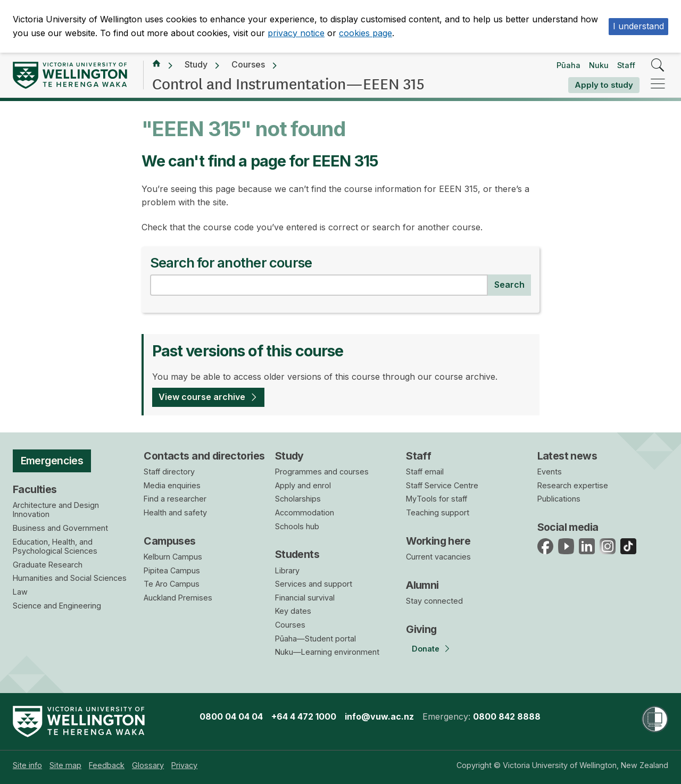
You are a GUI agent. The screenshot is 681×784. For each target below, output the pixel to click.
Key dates (293, 611)
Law (20, 592)
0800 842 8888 (507, 716)
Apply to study (604, 85)
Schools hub (297, 526)
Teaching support (438, 512)
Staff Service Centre (442, 485)
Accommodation (305, 512)
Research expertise (573, 485)
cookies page (366, 33)
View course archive (202, 397)
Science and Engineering (57, 606)
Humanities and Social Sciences (70, 578)
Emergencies (52, 461)
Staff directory (169, 472)
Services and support (314, 584)
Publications (559, 499)
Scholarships (298, 499)
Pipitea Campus (172, 570)
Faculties (35, 489)
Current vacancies (438, 557)
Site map (65, 765)
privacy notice (296, 33)
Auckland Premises (178, 598)
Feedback (107, 765)
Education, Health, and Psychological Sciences (55, 547)
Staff (626, 65)
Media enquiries (172, 485)
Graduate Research (48, 565)
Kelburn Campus (173, 557)
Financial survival (305, 598)
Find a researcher (175, 499)
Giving (421, 629)
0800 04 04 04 (231, 716)
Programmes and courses (322, 472)
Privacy (184, 765)
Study (196, 64)
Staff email (425, 472)
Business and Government (60, 528)
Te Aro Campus (172, 584)
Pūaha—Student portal (315, 639)
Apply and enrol (303, 485)
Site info (27, 765)
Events (550, 472)
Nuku (599, 65)
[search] (658, 66)
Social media (568, 527)
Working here (438, 541)
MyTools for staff (437, 499)
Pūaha (568, 65)
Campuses (169, 541)
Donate (426, 649)
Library (287, 570)
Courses (248, 64)
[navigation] (658, 84)
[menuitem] (27, 765)
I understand (638, 26)
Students (297, 554)
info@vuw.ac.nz (379, 716)
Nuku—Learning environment (327, 652)
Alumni (422, 585)
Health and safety (175, 512)
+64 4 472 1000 (304, 716)
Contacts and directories (204, 456)
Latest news (567, 456)
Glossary (148, 765)
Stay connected (434, 601)
